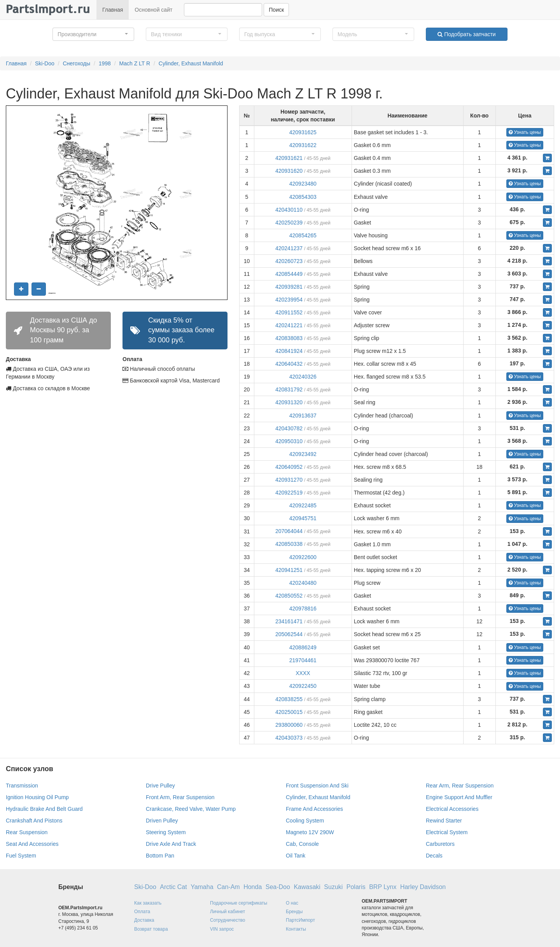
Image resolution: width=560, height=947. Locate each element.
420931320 (289, 402)
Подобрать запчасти (466, 34)
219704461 (303, 660)
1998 (105, 63)
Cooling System (305, 821)
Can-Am (228, 887)
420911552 (289, 312)
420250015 (289, 712)
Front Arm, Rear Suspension (180, 797)
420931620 (289, 171)
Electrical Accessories (452, 809)
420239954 (289, 300)
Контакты (296, 929)
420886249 (303, 647)
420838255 (289, 699)
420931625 (303, 132)
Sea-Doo (278, 887)
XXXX (303, 673)
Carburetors (440, 844)
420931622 (303, 145)
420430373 (289, 738)
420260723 (289, 261)
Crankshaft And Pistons (34, 821)
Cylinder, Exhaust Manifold (191, 63)
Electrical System (447, 832)
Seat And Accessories (32, 844)
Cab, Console (302, 844)
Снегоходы (76, 63)
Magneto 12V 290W (310, 832)
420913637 (303, 416)
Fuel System (21, 856)
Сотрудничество (227, 920)
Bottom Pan (160, 856)
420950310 (289, 441)
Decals (434, 856)
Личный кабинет (227, 912)
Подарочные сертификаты (239, 903)
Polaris (356, 887)
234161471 (289, 621)
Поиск (276, 10)
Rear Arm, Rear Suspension (460, 786)
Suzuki (333, 887)
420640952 (289, 467)
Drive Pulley (160, 786)
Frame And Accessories (314, 809)
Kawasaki (307, 887)
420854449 (289, 274)
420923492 (303, 454)
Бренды (294, 912)
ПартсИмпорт (300, 920)
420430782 (289, 428)
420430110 (289, 210)
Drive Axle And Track (171, 844)
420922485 (303, 505)
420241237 (289, 248)
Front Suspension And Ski (317, 786)
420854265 (303, 235)
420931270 (289, 480)
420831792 (289, 389)
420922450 (303, 686)
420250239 (289, 223)
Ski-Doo (45, 63)
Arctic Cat (173, 887)
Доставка (144, 920)
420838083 (289, 338)
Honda (253, 887)
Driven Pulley (162, 821)
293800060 (289, 725)
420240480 (303, 583)
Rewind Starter (444, 821)
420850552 (289, 596)
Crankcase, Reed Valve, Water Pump (191, 809)
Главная (113, 10)
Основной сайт (153, 10)
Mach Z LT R (135, 63)
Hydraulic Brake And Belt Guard (44, 809)
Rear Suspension (27, 832)
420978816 (303, 609)
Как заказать (148, 903)
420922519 (289, 493)
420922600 (303, 557)
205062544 (289, 634)
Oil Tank (296, 856)
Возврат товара (151, 929)
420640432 (289, 364)
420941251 (289, 570)
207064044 (289, 531)
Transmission (22, 786)
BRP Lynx (383, 887)
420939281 (289, 287)
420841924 (289, 351)
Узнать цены (525, 132)
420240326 (303, 377)
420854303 (303, 197)
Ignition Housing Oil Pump (37, 797)
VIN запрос (222, 929)
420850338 (289, 544)
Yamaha (202, 887)
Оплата (142, 912)
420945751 (303, 518)
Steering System (166, 832)
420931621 (289, 158)
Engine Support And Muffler (459, 797)
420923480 (303, 184)
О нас (292, 903)
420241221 (289, 325)
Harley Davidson (423, 887)
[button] (93, 34)
